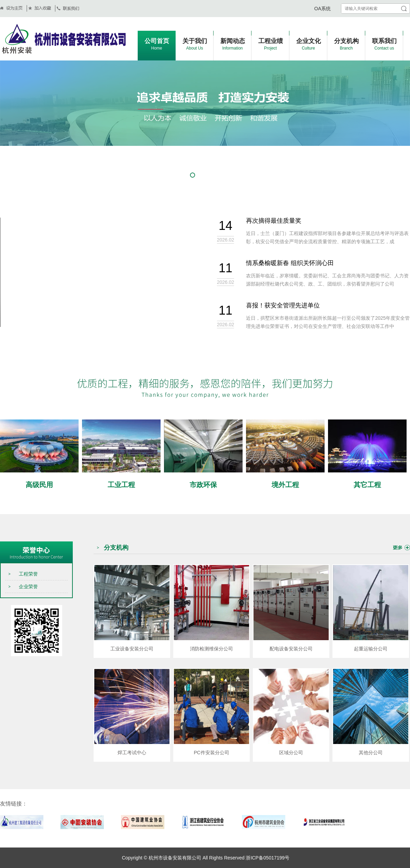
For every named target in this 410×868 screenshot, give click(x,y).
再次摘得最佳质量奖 (274, 222)
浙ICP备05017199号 (267, 858)
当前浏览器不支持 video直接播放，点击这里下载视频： (109, 272)
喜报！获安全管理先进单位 (283, 307)
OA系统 (323, 9)
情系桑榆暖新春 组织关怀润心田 (290, 264)
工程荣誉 (28, 574)
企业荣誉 (28, 587)
